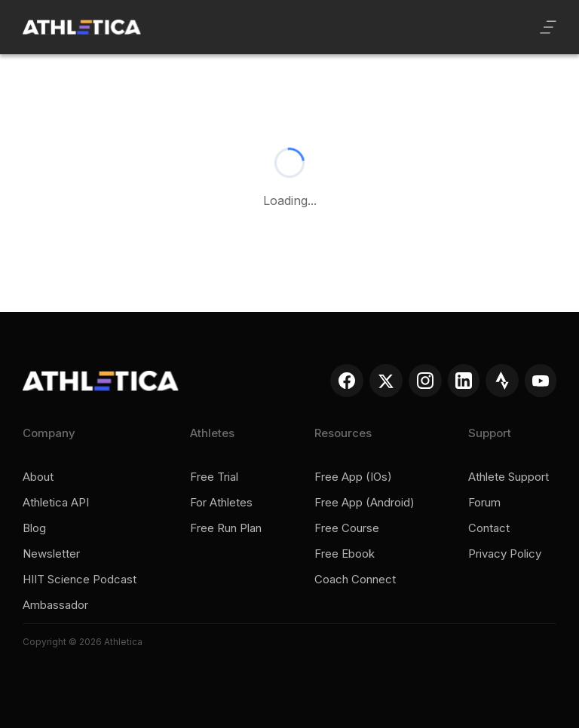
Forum (484, 503)
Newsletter (51, 554)
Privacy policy (505, 554)
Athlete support (509, 477)
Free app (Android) (365, 503)
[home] (82, 27)
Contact (489, 528)
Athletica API (56, 503)
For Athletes (221, 503)
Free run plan (226, 528)
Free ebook (345, 554)
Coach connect (355, 580)
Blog (34, 528)
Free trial (214, 477)
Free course (347, 528)
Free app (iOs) (353, 477)
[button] (548, 27)
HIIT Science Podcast (80, 580)
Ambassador (55, 605)
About (38, 477)
